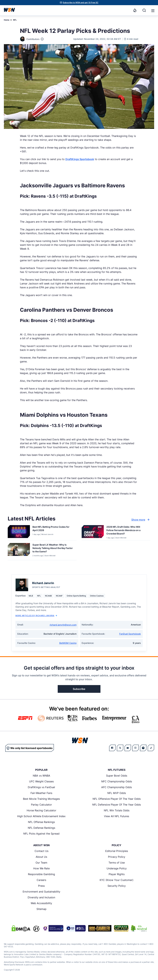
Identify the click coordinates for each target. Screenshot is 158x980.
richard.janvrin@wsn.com (63, 625)
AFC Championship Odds (117, 787)
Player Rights (117, 874)
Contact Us (41, 851)
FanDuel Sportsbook (130, 634)
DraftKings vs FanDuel (41, 787)
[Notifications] (135, 10)
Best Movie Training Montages (41, 799)
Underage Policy (117, 868)
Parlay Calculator (41, 805)
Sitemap (41, 909)
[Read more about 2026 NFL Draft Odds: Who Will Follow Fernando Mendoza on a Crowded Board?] (127, 531)
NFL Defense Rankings (41, 828)
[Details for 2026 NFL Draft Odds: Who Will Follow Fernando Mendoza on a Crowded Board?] (93, 532)
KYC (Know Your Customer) (117, 880)
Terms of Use (117, 863)
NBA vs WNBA (41, 776)
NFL (15, 20)
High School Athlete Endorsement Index (41, 816)
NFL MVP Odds (117, 793)
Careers (41, 880)
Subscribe (79, 689)
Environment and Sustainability (41, 892)
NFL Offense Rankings (41, 822)
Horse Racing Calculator (41, 810)
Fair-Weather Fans (41, 793)
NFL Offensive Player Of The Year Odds (117, 799)
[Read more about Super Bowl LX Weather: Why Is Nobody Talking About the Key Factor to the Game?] (53, 549)
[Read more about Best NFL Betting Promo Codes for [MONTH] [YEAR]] (53, 529)
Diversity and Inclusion (41, 897)
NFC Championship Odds (117, 781)
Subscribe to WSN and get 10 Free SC (81, 2)
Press (41, 886)
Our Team (41, 863)
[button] (153, 11)
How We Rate (41, 868)
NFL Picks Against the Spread (41, 834)
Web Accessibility (41, 903)
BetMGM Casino (68, 643)
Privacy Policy (117, 857)
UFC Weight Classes (41, 781)
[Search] (144, 10)
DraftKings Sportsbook (80, 159)
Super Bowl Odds (117, 776)
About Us (41, 857)
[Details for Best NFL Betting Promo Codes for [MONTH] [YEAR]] (19, 532)
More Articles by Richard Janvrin (36, 616)
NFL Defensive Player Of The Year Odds (117, 805)
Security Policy (117, 886)
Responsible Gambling (41, 874)
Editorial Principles (117, 851)
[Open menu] (153, 10)
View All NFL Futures (117, 816)
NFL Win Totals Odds (117, 810)
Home (7, 20)
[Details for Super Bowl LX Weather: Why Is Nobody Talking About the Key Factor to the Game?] (19, 551)
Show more (141, 520)
